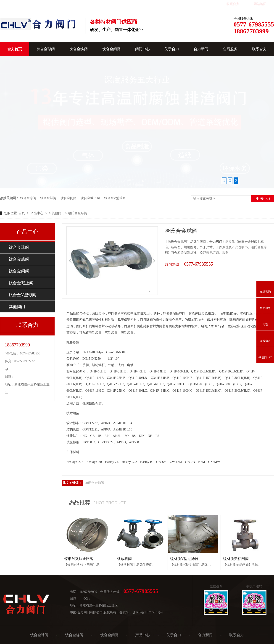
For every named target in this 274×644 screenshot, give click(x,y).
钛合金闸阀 (111, 49)
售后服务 (230, 49)
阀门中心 (142, 49)
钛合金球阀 (46, 49)
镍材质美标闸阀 (236, 559)
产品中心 (37, 213)
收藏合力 (233, 4)
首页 (22, 213)
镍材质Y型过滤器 (184, 559)
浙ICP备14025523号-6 (148, 612)
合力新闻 (201, 49)
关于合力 (172, 49)
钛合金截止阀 (90, 198)
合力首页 (15, 49)
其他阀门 (58, 213)
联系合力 (259, 49)
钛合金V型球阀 (115, 198)
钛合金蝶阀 (79, 49)
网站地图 (260, 4)
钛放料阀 (124, 559)
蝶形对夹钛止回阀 (79, 559)
